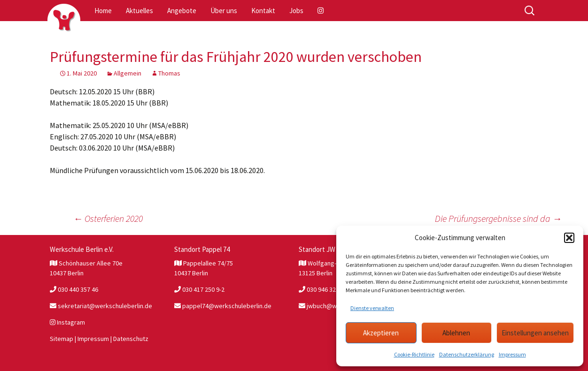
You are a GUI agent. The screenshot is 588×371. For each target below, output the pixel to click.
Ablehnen (456, 333)
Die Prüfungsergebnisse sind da (498, 218)
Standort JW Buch (325, 249)
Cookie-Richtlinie (414, 354)
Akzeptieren (381, 333)
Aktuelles (139, 11)
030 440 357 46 (74, 289)
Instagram (67, 322)
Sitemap (62, 339)
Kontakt (263, 11)
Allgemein (128, 73)
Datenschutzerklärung (467, 354)
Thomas (169, 73)
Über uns (224, 11)
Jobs (296, 11)
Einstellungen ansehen (535, 333)
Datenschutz (131, 339)
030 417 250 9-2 (199, 289)
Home (103, 11)
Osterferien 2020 (108, 218)
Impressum (512, 354)
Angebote (182, 11)
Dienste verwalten (372, 308)
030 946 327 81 (323, 289)
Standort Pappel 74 (202, 249)
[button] (569, 238)
